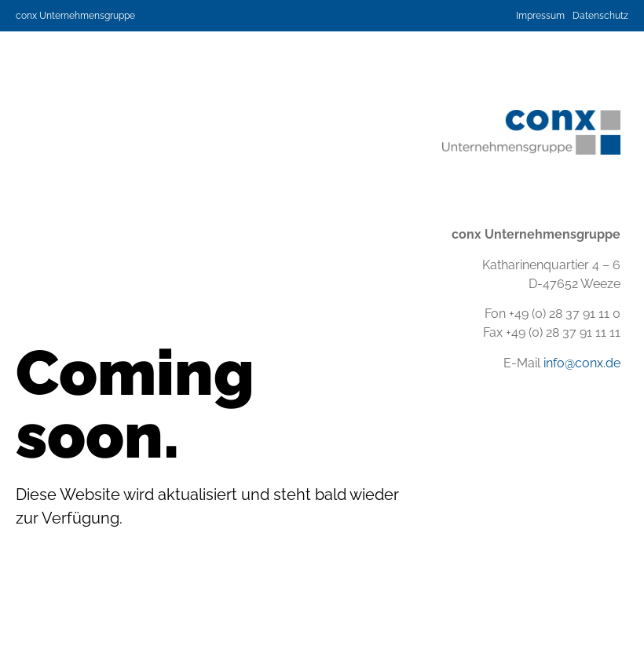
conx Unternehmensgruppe (75, 16)
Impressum (540, 16)
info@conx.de (582, 363)
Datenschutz (600, 16)
